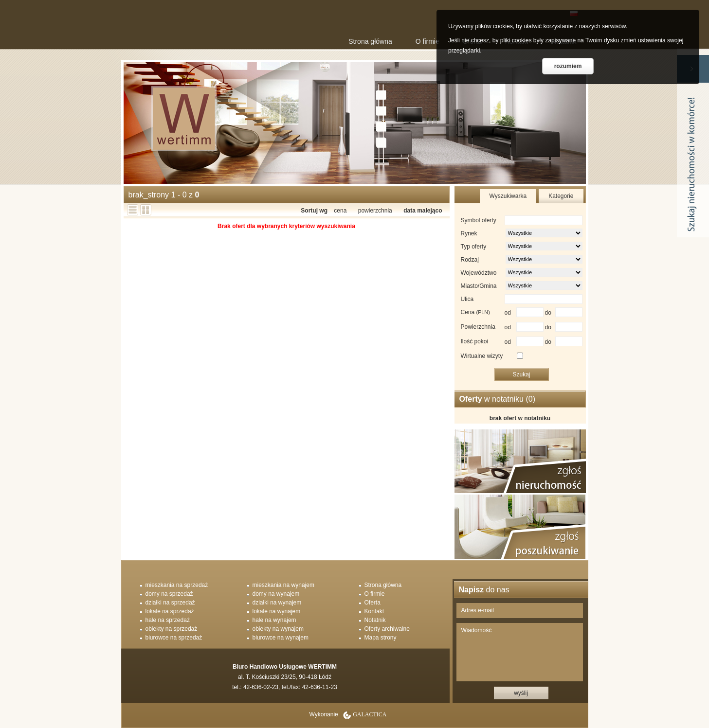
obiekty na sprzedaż (172, 629)
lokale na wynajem (277, 611)
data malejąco (423, 211)
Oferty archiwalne (387, 629)
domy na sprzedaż (169, 594)
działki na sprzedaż (170, 603)
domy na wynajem (276, 594)
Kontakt (374, 611)
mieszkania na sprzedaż (177, 585)
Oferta (373, 603)
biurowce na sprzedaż (174, 638)
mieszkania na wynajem (283, 585)
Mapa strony (381, 638)
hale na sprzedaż (168, 620)
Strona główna (370, 41)
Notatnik (375, 620)
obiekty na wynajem (278, 629)
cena (340, 211)
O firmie (427, 41)
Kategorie (561, 196)
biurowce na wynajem (281, 638)
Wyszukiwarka (508, 196)
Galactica (370, 714)
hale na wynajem (274, 620)
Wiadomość (520, 652)
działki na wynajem (277, 603)
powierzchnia (375, 211)
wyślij (521, 693)
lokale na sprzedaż (170, 611)
